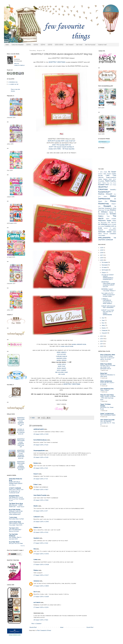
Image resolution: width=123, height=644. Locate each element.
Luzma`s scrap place (107, 413)
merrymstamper (39, 429)
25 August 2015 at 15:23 (41, 445)
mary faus (61, 366)
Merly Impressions (107, 197)
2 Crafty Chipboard (15, 488)
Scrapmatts (108, 208)
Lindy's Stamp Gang (15, 522)
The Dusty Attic (14, 528)
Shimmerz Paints (14, 496)
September (105, 270)
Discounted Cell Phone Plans (107, 408)
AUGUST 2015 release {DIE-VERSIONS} (108, 307)
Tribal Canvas (105, 390)
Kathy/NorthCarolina (40, 440)
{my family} (70, 45)
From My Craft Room (107, 395)
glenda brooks (62, 360)
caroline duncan (61, 356)
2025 (102, 248)
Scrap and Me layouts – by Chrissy (107, 383)
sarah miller (62, 368)
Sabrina (36, 527)
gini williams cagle (62, 372)
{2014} (43, 45)
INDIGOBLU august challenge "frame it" (108, 290)
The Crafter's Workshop (13, 535)
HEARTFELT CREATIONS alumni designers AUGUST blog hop (108, 284)
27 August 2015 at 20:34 (41, 607)
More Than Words (106, 364)
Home (62, 627)
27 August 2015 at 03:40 (41, 554)
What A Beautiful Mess (108, 355)
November (105, 265)
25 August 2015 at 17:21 (41, 479)
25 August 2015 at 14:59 (41, 434)
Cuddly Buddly (103, 179)
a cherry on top (13, 84)
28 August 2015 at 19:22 (41, 620)
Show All (23, 546)
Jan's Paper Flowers (40, 495)
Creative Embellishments (107, 177)
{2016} (29, 45)
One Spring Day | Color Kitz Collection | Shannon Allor (17, 499)
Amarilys (36, 538)
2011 (102, 344)
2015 (102, 260)
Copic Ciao (111, 175)
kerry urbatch (62, 352)
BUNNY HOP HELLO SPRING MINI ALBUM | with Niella (16, 483)
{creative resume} (18, 45)
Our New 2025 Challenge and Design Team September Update (108, 367)
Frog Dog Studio (111, 183)
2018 (102, 253)
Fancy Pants (102, 183)
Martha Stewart (105, 194)
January (105, 333)
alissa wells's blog (67, 346)
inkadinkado (112, 230)
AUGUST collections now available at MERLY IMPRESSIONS (108, 312)
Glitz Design (113, 185)
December (105, 262)
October (104, 267)
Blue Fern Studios (15, 510)
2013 (102, 339)
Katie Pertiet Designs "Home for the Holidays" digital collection (107, 358)
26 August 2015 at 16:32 (41, 532)
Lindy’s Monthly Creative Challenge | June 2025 (16, 524)
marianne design (105, 232)
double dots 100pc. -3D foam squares (61, 149)
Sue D (35, 592)
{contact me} (102, 45)
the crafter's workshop (107, 239)
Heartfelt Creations (103, 188)
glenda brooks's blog (79, 344)
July (103, 318)
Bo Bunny (112, 172)
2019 (102, 250)
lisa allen (61, 374)
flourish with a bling (107, 227)
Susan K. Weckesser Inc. (107, 213)
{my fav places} (90, 45)
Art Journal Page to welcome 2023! (15, 538)
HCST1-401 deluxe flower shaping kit (61, 147)
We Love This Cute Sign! (16, 543)
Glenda (36, 463)
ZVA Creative (112, 223)
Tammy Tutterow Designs (105, 405)
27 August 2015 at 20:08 (41, 596)
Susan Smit (104, 373)
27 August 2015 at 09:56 (41, 586)
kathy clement (61, 370)
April (104, 325)
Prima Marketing (107, 202)
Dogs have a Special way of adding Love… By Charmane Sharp (16, 491)
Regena (36, 570)
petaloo (106, 234)
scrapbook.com (13, 82)
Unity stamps (111, 219)
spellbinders (104, 237)
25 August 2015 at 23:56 (41, 522)
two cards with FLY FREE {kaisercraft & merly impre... (108, 295)
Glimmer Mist (104, 185)
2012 (102, 341)
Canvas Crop (102, 174)
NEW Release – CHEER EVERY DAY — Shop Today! (17, 506)
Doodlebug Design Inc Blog (16, 479)
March (104, 328)
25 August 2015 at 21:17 (41, 511)
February (105, 330)
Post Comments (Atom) (44, 630)
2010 (102, 346)
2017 (102, 255)
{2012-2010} (59, 45)
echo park (101, 226)
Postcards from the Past (16, 519)
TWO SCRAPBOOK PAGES (108, 415)
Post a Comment (37, 623)
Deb (35, 549)
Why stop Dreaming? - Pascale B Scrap (16, 530)
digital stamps (112, 224)
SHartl (36, 506)
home (7, 45)
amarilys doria (62, 358)
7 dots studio (13, 517)
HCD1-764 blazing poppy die (62, 145)
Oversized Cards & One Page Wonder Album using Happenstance (16, 513)
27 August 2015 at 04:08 (41, 564)
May (103, 323)
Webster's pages (105, 221)
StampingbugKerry (39, 451)
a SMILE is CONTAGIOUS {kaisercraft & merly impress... (107, 301)
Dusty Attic (112, 179)
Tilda (108, 216)
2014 (102, 336)
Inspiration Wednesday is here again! (108, 376)
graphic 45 (107, 228)
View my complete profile (19, 64)
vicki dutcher (61, 354)
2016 (102, 258)
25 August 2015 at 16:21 (41, 468)
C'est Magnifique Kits (107, 389)
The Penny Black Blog (16, 503)
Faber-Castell (111, 181)
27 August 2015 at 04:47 (41, 575)
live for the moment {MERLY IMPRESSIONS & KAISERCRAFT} (108, 277)
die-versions (103, 224)
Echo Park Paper (14, 542)
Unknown (36, 581)
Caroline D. (37, 517)
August (104, 272)
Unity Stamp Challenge (107, 420)
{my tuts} (79, 45)
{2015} (36, 45)
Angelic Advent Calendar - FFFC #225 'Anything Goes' (108, 398)
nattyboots (37, 602)
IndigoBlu (113, 190)
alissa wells (62, 364)
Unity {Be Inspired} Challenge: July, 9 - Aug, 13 (108, 423)
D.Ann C (36, 484)
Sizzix (114, 208)
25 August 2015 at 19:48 (41, 500)
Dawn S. (36, 474)
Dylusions (101, 181)
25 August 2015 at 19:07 (41, 489)
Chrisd (36, 559)
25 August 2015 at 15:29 (41, 457)
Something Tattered (104, 210)
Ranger (107, 206)
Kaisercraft (104, 192)
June (103, 320)
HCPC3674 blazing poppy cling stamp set (62, 141)
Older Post (90, 627)
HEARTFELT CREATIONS (57, 62)
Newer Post (33, 627)
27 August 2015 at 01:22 (41, 543)
